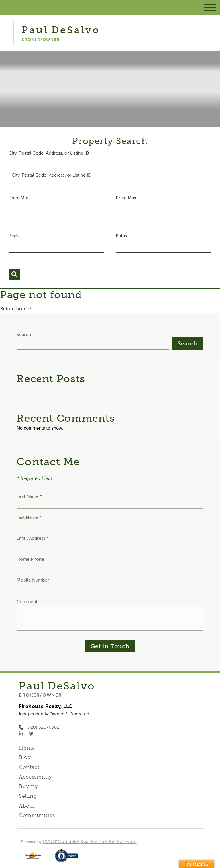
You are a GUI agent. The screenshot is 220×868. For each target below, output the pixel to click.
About (27, 806)
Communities (37, 815)
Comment (27, 601)
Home (27, 748)
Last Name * (29, 517)
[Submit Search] (14, 274)
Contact (29, 767)
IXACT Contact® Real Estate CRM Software (90, 841)
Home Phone (30, 559)
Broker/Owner (40, 695)
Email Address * (33, 538)
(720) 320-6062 (43, 727)
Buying (28, 786)
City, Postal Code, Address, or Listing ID (49, 153)
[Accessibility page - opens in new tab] (67, 859)
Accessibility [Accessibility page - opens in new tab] (35, 777)
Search (24, 334)
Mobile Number (33, 580)
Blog (25, 757)
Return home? (16, 309)
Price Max (126, 198)
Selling (28, 796)
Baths (121, 236)
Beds (14, 236)
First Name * (29, 496)
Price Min (18, 198)
